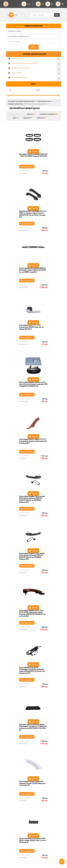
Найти (34, 47)
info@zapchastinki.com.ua (22, 841)
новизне (31, 114)
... (40, 805)
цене (16, 117)
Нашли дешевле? (15, 166)
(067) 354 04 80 (18, 834)
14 (44, 805)
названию (28, 117)
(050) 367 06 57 (17, 831)
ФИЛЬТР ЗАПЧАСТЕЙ (33, 26)
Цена (34, 84)
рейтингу (42, 117)
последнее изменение (49, 114)
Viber (14, 837)
